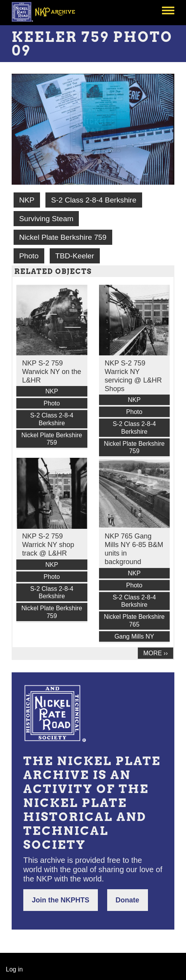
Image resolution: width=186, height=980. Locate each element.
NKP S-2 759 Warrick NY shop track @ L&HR (48, 545)
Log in (14, 969)
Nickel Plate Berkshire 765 (135, 620)
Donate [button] (128, 900)
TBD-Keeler (75, 256)
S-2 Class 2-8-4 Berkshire (94, 200)
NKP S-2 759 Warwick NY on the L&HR (52, 372)
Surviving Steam (46, 219)
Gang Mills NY (134, 636)
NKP (27, 200)
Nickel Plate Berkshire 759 (63, 237)
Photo (29, 256)
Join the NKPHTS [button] (61, 900)
